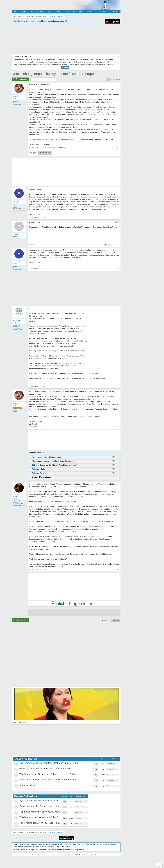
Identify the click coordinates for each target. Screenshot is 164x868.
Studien (89, 11)
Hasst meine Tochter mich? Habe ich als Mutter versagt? (48, 780)
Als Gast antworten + (21, 79)
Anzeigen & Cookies (68, 855)
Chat (67, 11)
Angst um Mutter (28, 785)
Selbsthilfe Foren (37, 11)
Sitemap (98, 855)
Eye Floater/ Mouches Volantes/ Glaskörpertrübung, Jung (49, 763)
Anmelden (115, 11)
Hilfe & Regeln (78, 11)
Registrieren (103, 11)
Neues (25, 11)
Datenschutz (57, 855)
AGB (77, 855)
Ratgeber (58, 11)
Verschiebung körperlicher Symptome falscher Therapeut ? (56, 74)
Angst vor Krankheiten (56, 833)
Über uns (41, 855)
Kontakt (35, 855)
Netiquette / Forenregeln (87, 855)
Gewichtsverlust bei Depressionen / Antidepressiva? (46, 769)
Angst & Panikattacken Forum (36, 833)
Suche (49, 11)
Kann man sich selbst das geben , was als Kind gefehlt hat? (50, 812)
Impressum (48, 855)
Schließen (65, 67)
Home (16, 11)
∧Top (159, 866)
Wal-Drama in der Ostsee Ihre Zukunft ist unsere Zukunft (48, 774)
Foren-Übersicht (19, 833)
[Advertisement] (74, 586)
